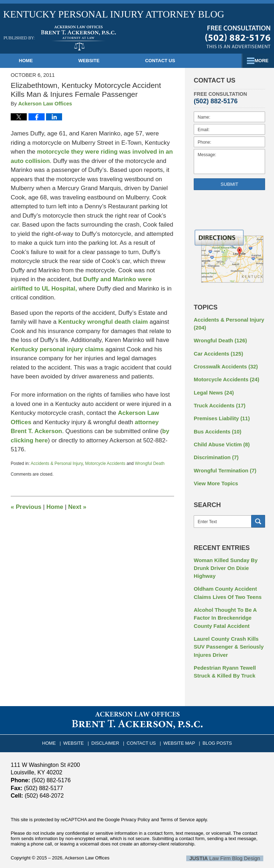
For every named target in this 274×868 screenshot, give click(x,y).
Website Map (178, 729)
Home (34, 61)
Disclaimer (108, 729)
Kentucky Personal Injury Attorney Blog (60, 38)
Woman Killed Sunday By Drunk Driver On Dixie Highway (224, 561)
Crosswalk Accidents (224, 364)
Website (105, 61)
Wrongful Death (150, 463)
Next (77, 507)
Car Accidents (217, 352)
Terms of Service (177, 807)
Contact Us (184, 61)
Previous (26, 507)
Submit (229, 184)
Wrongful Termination (223, 464)
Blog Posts (214, 729)
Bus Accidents (216, 427)
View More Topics (215, 477)
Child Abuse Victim (220, 439)
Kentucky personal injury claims (57, 349)
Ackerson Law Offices (87, 845)
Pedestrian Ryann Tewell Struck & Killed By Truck (223, 659)
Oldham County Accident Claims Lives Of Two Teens (226, 584)
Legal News (213, 389)
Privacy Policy (135, 807)
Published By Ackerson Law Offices (238, 37)
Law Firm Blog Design (229, 845)
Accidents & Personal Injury (57, 463)
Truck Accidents (218, 402)
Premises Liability (220, 414)
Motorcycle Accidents (105, 463)
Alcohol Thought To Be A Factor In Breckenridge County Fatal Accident (223, 608)
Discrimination (215, 452)
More (259, 61)
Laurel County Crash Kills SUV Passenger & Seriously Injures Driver (227, 636)
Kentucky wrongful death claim (103, 322)
